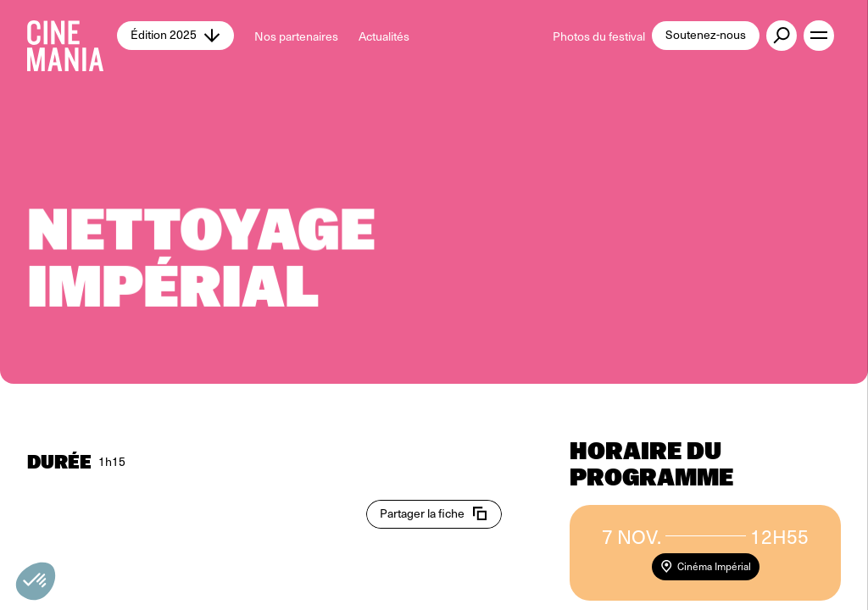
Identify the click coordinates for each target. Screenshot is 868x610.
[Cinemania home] (72, 36)
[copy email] (434, 514)
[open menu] (819, 36)
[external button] (782, 36)
